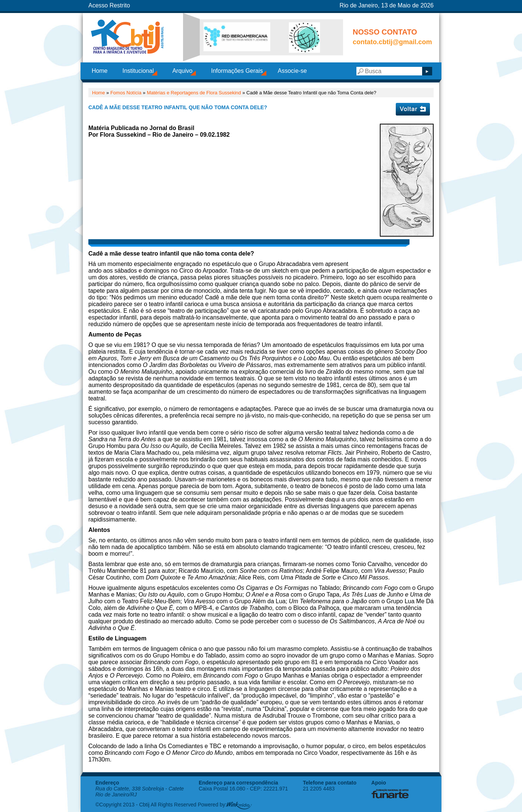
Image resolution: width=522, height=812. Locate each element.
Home (100, 71)
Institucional (138, 71)
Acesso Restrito (109, 5)
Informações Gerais (237, 71)
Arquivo (182, 71)
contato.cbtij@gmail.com (392, 42)
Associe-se (292, 71)
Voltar (413, 109)
